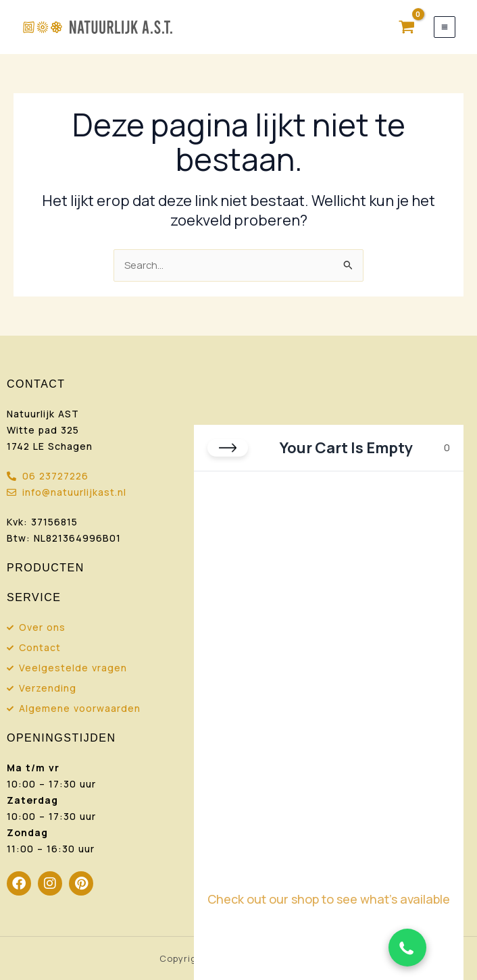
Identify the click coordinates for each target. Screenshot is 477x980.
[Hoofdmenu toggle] (445, 27)
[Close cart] (228, 448)
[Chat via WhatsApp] (407, 948)
